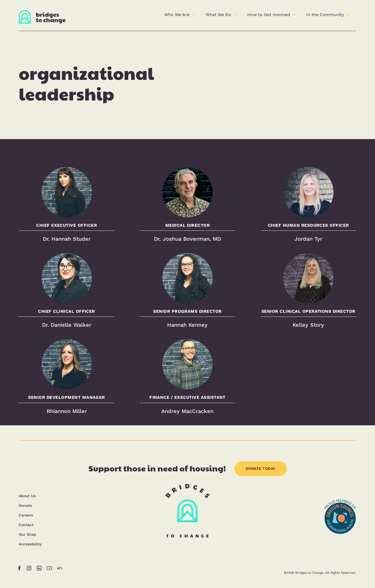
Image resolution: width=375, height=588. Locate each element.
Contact (26, 525)
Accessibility (30, 544)
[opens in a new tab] (340, 548)
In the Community (325, 15)
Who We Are (177, 15)
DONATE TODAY (261, 468)
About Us (27, 496)
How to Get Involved (269, 15)
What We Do (218, 15)
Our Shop (27, 534)
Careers (26, 515)
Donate (25, 505)
